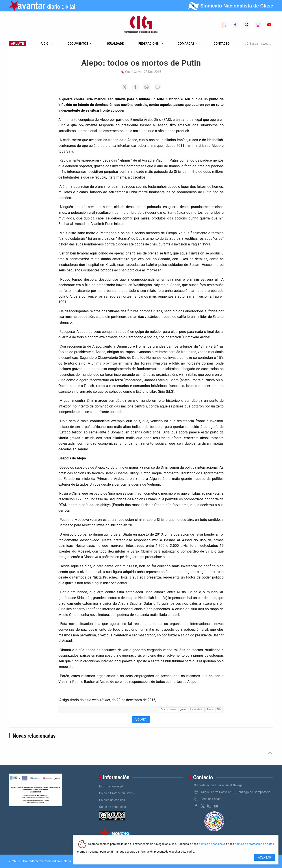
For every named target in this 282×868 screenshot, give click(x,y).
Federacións (151, 44)
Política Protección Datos (116, 793)
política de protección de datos (254, 844)
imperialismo (197, 709)
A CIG (47, 44)
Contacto (222, 44)
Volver (141, 720)
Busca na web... (258, 44)
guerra (183, 709)
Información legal (111, 786)
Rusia (210, 709)
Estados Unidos (168, 709)
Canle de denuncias (113, 807)
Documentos (80, 44)
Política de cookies (112, 800)
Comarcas (188, 44)
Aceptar (264, 857)
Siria (219, 709)
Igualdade (115, 44)
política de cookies (211, 844)
